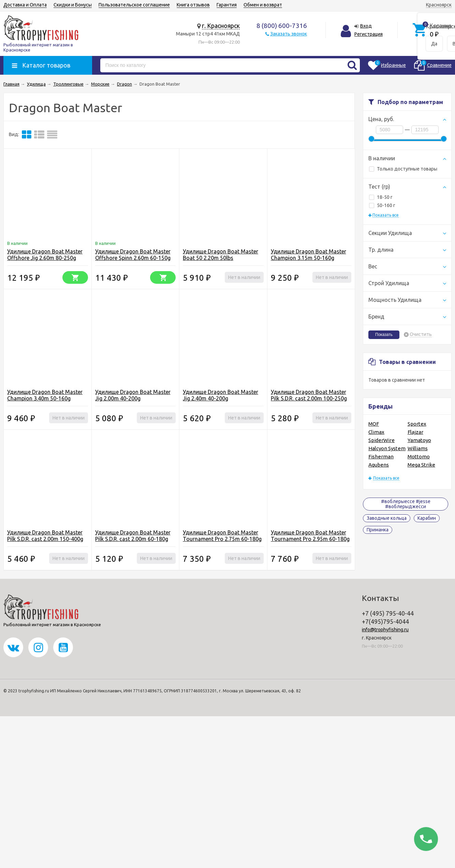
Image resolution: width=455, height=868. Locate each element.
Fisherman (381, 457)
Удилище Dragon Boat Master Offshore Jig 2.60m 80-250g (45, 255)
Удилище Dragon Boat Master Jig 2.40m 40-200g (221, 395)
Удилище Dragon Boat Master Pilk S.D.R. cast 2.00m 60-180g (133, 536)
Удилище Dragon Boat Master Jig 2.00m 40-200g (133, 395)
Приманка (378, 530)
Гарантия (227, 5)
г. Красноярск (221, 26)
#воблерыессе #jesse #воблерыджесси (406, 504)
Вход (366, 26)
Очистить (421, 334)
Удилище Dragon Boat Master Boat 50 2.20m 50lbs (221, 255)
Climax (376, 432)
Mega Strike (421, 465)
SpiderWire (381, 440)
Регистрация (369, 34)
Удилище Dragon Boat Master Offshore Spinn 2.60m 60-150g (133, 255)
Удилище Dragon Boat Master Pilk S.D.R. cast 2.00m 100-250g (309, 395)
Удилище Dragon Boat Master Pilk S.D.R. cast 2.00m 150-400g (45, 536)
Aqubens (379, 465)
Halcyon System (387, 448)
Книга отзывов (193, 5)
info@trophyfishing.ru (385, 630)
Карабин (427, 518)
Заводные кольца (387, 518)
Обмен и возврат (263, 5)
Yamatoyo (419, 440)
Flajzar (415, 432)
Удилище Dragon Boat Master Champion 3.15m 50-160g (309, 255)
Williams (418, 448)
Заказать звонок (289, 34)
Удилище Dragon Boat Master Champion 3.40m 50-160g (45, 395)
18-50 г (381, 197)
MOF (374, 424)
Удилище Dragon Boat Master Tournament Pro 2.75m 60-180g (222, 536)
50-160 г (382, 205)
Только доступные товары (403, 169)
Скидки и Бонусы (73, 5)
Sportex (417, 424)
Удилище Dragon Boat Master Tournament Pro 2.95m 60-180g (310, 536)
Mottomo (419, 457)
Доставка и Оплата (25, 5)
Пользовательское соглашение (134, 5)
